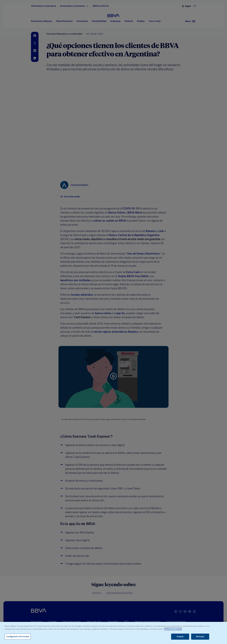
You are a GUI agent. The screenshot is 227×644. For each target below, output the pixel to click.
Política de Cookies (173, 629)
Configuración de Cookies (18, 637)
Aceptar (180, 637)
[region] (113, 633)
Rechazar (200, 637)
